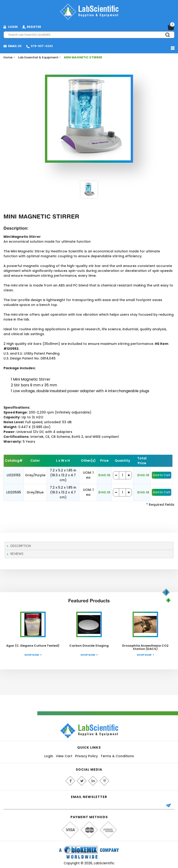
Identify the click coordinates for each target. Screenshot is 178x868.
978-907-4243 (42, 46)
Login (49, 756)
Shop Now (32, 655)
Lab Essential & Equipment (38, 57)
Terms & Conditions (117, 756)
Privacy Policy (86, 756)
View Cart (64, 756)
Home (8, 57)
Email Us (15, 46)
